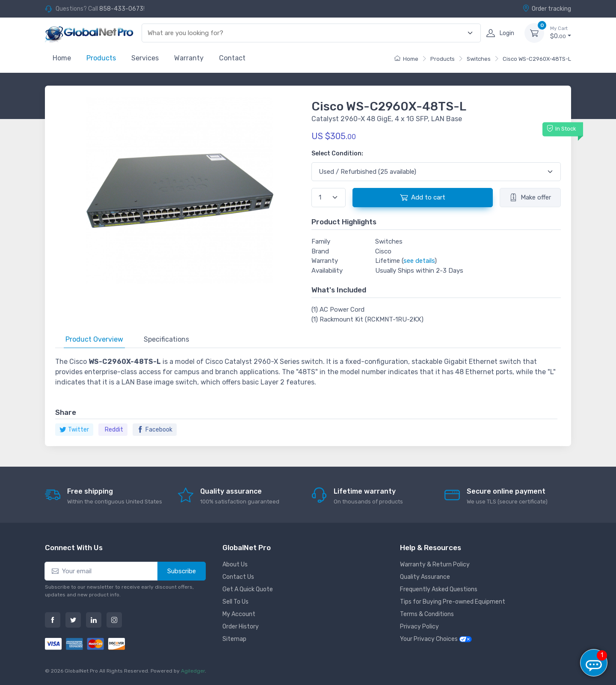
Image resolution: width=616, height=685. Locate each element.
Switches (479, 59)
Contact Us (238, 577)
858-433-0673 (121, 9)
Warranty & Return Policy (435, 564)
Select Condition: (337, 153)
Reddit (114, 430)
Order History (241, 627)
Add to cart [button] (423, 197)
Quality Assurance (425, 577)
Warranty (189, 58)
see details (419, 261)
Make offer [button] (530, 197)
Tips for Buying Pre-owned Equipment (453, 602)
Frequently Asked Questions (439, 589)
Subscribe (182, 571)
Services (145, 58)
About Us (235, 564)
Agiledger (193, 671)
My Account (239, 614)
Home (62, 58)
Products (101, 58)
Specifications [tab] (166, 339)
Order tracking (547, 9)
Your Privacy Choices (436, 639)
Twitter (74, 430)
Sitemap (234, 639)
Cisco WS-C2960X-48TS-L (537, 59)
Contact (232, 58)
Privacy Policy (419, 627)
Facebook (155, 430)
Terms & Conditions (427, 614)
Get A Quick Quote (248, 589)
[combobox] (306, 33)
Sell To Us (235, 602)
